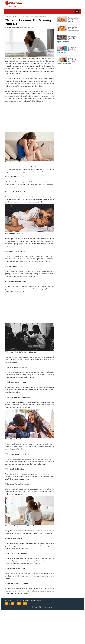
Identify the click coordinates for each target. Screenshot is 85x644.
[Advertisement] (30, 118)
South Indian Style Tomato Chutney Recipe (73, 29)
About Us (8, 600)
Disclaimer (25, 600)
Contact (17, 600)
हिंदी (15, 7)
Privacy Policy (36, 600)
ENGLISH (9, 7)
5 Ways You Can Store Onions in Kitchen (73, 20)
